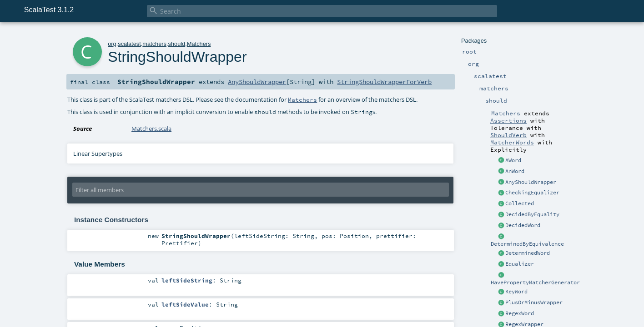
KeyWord (516, 292)
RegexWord (520, 313)
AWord (513, 160)
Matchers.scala (151, 129)
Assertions (508, 120)
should (177, 44)
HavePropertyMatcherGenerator (535, 282)
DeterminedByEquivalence (527, 244)
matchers (154, 44)
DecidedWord (523, 225)
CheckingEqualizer (532, 193)
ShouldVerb (508, 135)
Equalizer (520, 264)
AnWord (515, 171)
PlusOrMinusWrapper (534, 302)
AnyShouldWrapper (531, 182)
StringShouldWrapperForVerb (384, 82)
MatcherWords (512, 142)
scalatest (129, 44)
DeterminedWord (528, 253)
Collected (520, 203)
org (112, 44)
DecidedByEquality (532, 214)
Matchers (199, 44)
